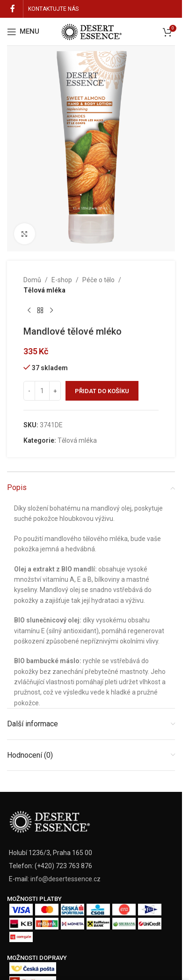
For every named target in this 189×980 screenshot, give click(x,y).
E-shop (62, 280)
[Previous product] (29, 311)
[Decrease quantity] (29, 391)
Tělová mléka (44, 291)
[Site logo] (91, 31)
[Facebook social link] (13, 9)
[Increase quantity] (55, 391)
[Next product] (51, 311)
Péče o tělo (98, 280)
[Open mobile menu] (23, 32)
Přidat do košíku (102, 391)
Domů (32, 280)
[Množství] (42, 391)
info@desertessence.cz (65, 879)
